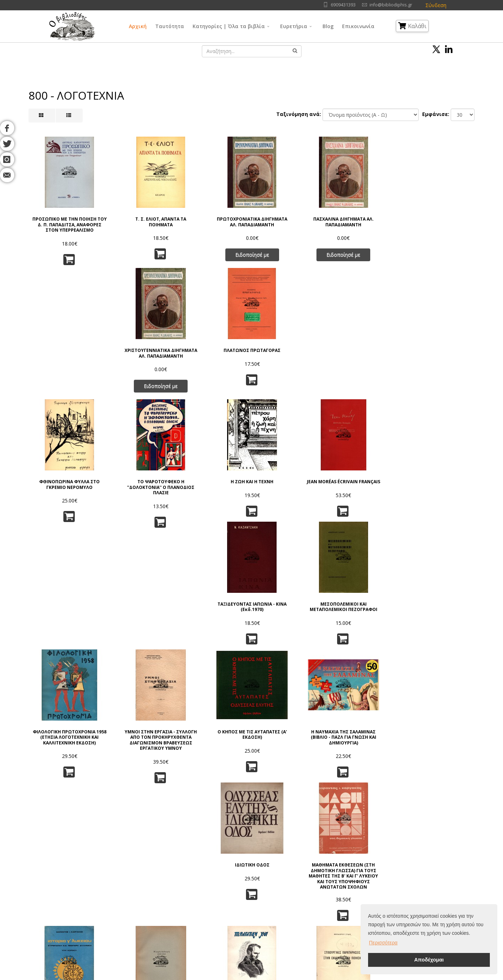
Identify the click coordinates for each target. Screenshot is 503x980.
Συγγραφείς (68, 881)
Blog (328, 26)
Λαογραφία (240, 908)
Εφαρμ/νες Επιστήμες (311, 881)
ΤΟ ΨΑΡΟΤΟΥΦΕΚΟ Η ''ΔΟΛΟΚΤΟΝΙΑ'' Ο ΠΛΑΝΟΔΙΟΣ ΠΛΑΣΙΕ (138, 349)
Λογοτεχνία (300, 899)
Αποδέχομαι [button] (429, 960)
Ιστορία (295, 908)
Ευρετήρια (294, 26)
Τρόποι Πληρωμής (145, 908)
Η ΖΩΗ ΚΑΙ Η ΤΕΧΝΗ (214, 343)
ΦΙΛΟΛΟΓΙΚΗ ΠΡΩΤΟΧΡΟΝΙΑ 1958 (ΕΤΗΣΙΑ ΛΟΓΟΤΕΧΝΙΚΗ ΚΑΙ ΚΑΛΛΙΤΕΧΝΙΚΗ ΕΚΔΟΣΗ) (62, 477)
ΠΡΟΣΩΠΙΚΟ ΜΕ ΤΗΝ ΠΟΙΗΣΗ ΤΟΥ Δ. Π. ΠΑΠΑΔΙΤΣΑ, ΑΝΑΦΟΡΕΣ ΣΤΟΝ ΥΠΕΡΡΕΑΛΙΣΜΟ (62, 220)
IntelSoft (333, 976)
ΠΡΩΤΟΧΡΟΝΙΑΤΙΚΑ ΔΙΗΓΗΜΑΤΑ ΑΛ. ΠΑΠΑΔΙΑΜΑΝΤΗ (214, 217)
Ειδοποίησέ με (213, 252)
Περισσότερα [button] (383, 943)
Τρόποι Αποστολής (146, 899)
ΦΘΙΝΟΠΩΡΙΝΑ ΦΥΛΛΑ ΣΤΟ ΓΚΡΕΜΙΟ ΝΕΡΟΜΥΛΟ (62, 346)
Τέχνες (294, 890)
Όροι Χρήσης (140, 863)
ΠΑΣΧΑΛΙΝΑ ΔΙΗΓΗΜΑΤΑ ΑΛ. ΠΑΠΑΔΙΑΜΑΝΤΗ (290, 214)
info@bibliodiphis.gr (391, 5)
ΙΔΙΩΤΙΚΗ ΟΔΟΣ (365, 469)
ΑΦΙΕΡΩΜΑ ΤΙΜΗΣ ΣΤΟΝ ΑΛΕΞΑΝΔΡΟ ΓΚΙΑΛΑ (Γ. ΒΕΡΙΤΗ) (214, 610)
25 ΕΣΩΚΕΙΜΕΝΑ (365, 605)
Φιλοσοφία (240, 881)
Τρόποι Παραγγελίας (148, 890)
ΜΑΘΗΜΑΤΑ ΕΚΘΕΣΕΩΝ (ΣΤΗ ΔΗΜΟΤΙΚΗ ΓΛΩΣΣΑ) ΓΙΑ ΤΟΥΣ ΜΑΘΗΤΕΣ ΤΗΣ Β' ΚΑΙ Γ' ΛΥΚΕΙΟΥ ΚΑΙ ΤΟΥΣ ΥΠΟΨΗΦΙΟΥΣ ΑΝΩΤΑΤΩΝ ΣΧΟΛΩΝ (441, 479)
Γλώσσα (296, 863)
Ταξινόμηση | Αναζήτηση (153, 917)
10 (296, 799)
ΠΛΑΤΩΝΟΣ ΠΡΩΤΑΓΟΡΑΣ (441, 212)
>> (325, 799)
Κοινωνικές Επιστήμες (253, 899)
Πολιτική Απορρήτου (148, 872)
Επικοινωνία (358, 26)
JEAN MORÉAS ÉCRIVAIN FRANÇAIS (290, 346)
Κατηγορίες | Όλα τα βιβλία (229, 26)
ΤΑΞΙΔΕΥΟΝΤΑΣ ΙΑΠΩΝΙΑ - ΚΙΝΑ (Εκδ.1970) (365, 346)
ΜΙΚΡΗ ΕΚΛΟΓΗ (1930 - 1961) (138, 607)
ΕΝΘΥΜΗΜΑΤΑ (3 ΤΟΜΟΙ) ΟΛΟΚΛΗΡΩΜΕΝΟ (441, 739)
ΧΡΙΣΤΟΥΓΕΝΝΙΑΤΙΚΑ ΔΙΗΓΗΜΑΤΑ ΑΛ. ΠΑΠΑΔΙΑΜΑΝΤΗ (365, 217)
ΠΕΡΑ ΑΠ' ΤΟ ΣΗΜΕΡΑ (138, 736)
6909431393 (343, 5)
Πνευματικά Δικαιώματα (151, 881)
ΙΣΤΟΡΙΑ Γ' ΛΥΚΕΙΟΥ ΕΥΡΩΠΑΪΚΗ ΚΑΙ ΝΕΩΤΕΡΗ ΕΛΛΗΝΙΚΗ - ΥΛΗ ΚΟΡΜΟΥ (62, 610)
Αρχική (138, 26)
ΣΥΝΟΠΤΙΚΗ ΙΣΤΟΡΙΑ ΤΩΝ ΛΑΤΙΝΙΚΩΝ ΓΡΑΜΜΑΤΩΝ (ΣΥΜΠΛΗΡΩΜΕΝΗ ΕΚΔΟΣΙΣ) (441, 613)
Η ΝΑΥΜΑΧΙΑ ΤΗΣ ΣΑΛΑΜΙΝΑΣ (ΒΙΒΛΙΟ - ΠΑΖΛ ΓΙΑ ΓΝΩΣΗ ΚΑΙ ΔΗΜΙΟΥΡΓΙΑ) (290, 477)
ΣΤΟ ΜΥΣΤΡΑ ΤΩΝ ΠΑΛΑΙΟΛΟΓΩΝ (214, 739)
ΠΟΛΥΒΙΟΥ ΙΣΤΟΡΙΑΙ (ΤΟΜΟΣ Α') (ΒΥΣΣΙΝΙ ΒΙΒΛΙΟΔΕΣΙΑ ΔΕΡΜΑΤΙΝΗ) (62, 741)
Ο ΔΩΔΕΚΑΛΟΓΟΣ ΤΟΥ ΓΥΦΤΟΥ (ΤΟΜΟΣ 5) (365, 739)
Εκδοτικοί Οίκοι (72, 890)
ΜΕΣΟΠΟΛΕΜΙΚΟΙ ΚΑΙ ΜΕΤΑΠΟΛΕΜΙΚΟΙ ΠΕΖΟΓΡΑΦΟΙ (441, 349)
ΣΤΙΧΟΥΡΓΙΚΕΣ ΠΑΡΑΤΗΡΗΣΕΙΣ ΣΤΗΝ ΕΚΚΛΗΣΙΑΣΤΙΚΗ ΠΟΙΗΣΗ (290, 610)
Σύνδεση (436, 5)
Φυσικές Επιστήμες (308, 872)
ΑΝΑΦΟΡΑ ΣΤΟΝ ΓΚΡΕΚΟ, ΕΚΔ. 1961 (289, 739)
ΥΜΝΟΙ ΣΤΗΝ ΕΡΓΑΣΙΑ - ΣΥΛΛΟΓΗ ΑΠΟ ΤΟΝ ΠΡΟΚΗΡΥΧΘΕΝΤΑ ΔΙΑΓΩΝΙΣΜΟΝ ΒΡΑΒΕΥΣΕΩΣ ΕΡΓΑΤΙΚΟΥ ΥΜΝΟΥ (138, 479)
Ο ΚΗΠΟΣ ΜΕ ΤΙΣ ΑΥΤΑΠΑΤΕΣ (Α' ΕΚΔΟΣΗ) (213, 471)
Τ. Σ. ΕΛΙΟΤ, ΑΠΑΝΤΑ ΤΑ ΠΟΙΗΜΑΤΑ (138, 214)
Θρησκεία (239, 890)
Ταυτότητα (170, 26)
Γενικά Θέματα (244, 872)
